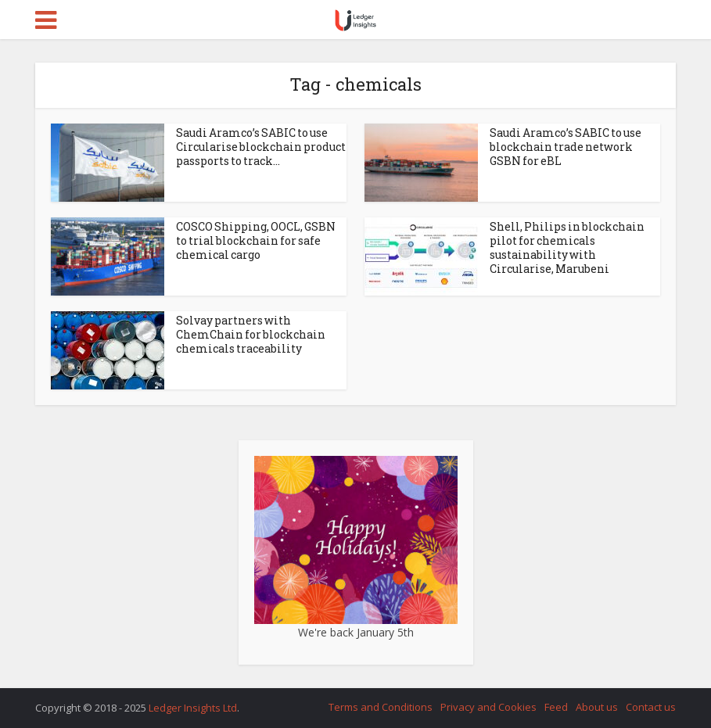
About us (597, 707)
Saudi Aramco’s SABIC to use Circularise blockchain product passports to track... (261, 147)
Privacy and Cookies (488, 707)
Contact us (651, 707)
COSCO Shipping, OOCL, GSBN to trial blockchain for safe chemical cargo (256, 240)
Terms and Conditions (381, 707)
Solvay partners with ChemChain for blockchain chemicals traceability (251, 334)
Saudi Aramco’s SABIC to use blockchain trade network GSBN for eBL (566, 147)
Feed (556, 707)
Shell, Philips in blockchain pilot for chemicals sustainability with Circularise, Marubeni (567, 247)
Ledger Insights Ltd (193, 708)
